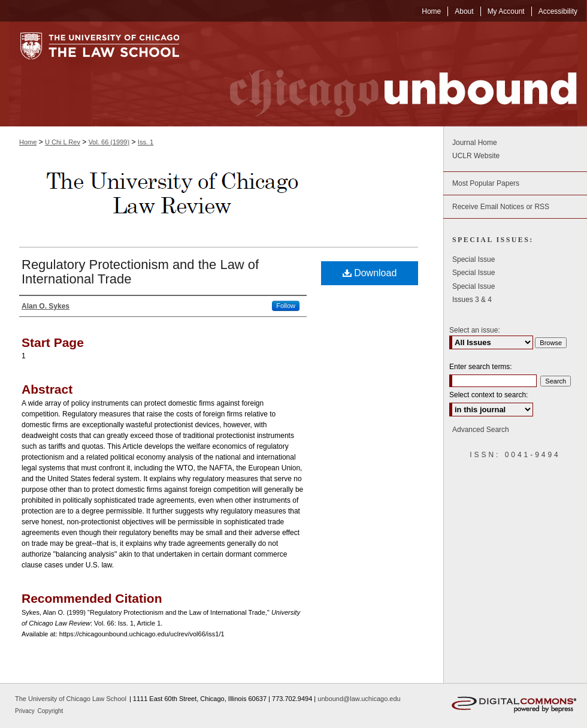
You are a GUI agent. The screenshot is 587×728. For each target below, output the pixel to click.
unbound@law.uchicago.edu (359, 699)
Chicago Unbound (392, 74)
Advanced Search (481, 430)
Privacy (26, 711)
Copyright (51, 711)
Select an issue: (475, 330)
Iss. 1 (146, 142)
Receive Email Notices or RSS (501, 207)
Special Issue (473, 259)
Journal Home (475, 143)
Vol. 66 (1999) (109, 142)
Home (28, 142)
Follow (286, 306)
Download (370, 273)
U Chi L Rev (63, 142)
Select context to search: (488, 395)
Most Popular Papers (486, 183)
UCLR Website (476, 156)
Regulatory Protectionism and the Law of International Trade (140, 272)
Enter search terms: (481, 367)
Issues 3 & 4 (472, 300)
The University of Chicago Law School (71, 699)
